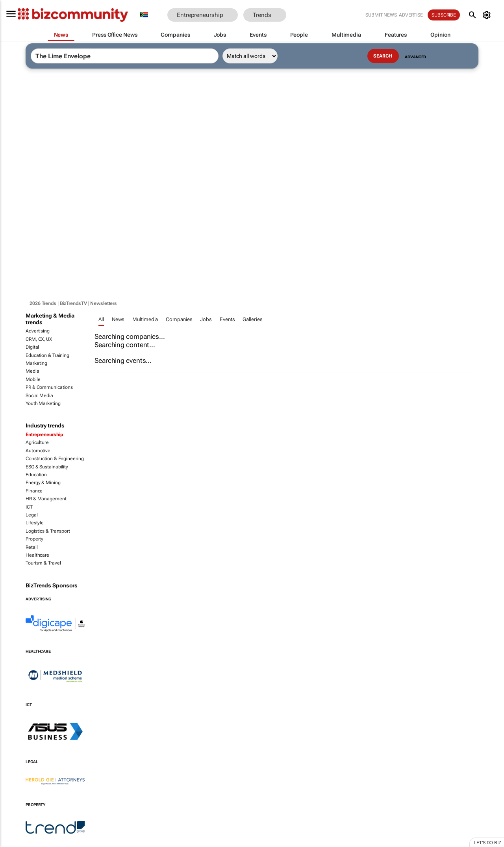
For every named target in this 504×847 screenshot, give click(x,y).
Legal (32, 515)
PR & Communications (49, 387)
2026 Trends (43, 303)
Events (227, 319)
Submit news (381, 15)
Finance (34, 491)
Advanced (415, 57)
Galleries (252, 319)
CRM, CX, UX (39, 339)
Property (34, 539)
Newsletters (104, 303)
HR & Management (46, 499)
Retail (31, 547)
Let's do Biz (487, 843)
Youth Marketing (43, 403)
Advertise (411, 15)
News (118, 319)
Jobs (206, 319)
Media (32, 371)
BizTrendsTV (73, 303)
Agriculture (37, 442)
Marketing (36, 363)
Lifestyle (35, 523)
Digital (32, 347)
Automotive (38, 451)
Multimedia (145, 319)
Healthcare (37, 555)
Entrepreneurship (44, 435)
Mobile (33, 379)
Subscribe (444, 15)
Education (36, 475)
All (101, 319)
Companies (179, 319)
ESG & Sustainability (47, 467)
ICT (29, 507)
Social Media (39, 396)
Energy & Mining (43, 483)
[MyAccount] (488, 15)
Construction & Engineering (55, 459)
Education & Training (47, 355)
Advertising (38, 331)
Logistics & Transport (48, 531)
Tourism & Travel (43, 563)
